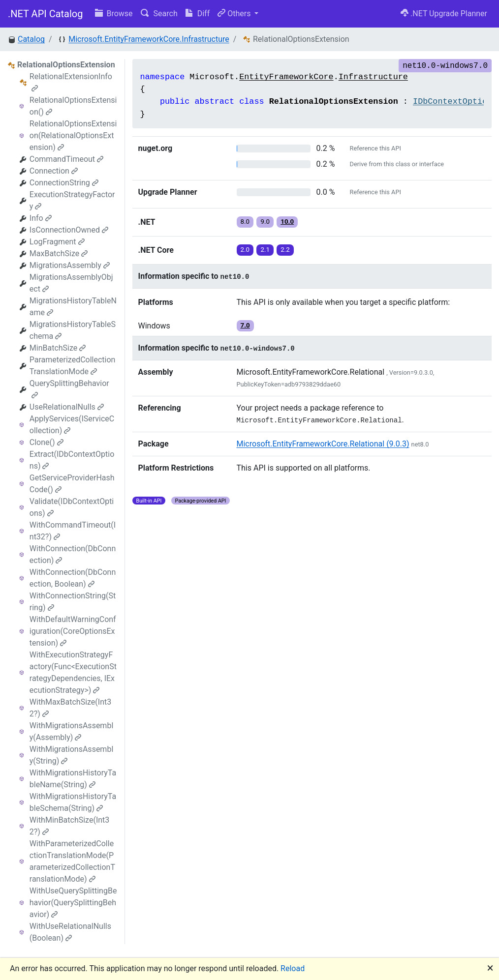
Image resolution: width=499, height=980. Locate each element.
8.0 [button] (245, 222)
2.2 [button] (285, 250)
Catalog (31, 39)
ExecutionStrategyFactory (72, 200)
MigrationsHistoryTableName (73, 307)
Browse (114, 14)
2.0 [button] (245, 250)
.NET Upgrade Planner (444, 14)
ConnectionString (64, 183)
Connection (54, 171)
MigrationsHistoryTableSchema (73, 330)
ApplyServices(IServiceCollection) (72, 425)
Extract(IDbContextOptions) (72, 460)
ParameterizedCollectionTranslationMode (73, 366)
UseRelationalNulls (67, 407)
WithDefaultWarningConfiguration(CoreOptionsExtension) (73, 631)
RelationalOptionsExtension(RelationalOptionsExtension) (73, 135)
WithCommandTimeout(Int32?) (73, 531)
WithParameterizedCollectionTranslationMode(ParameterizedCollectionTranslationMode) (72, 861)
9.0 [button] (265, 222)
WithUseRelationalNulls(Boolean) (70, 932)
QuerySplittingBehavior (69, 389)
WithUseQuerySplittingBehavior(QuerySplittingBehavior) (73, 903)
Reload (293, 968)
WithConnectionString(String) (73, 602)
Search (159, 14)
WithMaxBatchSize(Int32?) (70, 708)
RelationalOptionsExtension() (73, 106)
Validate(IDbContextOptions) (72, 507)
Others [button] (235, 14)
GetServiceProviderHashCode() (72, 484)
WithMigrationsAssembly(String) (71, 755)
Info (41, 218)
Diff (198, 14)
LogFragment (57, 242)
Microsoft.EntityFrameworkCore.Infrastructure (149, 39)
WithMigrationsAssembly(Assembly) (71, 731)
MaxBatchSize (59, 253)
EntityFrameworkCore (286, 77)
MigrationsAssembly (70, 265)
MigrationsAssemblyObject (71, 283)
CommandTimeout (66, 159)
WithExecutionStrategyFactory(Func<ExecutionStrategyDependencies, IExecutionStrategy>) (73, 672)
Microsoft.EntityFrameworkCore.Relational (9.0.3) (323, 444)
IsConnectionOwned (69, 230)
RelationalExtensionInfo (71, 82)
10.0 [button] (287, 222)
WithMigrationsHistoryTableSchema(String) (73, 802)
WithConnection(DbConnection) (73, 554)
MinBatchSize (58, 348)
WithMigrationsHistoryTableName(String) (73, 779)
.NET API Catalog (46, 14)
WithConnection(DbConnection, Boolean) (73, 578)
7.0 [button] (245, 325)
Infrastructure (373, 77)
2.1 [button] (265, 250)
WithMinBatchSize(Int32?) (70, 826)
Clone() (47, 442)
